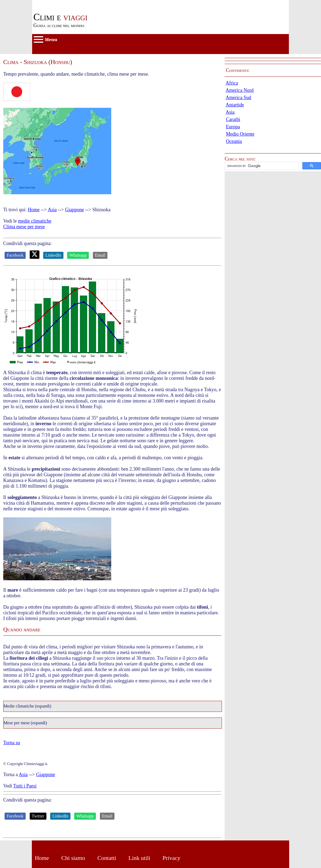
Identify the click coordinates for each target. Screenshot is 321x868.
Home (34, 210)
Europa (233, 127)
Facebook (15, 255)
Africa (232, 83)
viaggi (60, 17)
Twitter (38, 816)
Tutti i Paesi (25, 786)
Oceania (234, 141)
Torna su (12, 743)
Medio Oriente (240, 134)
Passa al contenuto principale (60, 3)
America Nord (240, 90)
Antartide (235, 105)
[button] (273, 166)
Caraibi (233, 119)
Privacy (171, 858)
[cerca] (261, 166)
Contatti (107, 858)
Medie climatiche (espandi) (27, 706)
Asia (52, 210)
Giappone (75, 210)
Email (100, 255)
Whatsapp (78, 255)
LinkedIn (53, 255)
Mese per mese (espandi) (25, 723)
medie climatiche (35, 221)
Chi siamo (73, 858)
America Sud (238, 98)
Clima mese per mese (24, 227)
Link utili (139, 858)
